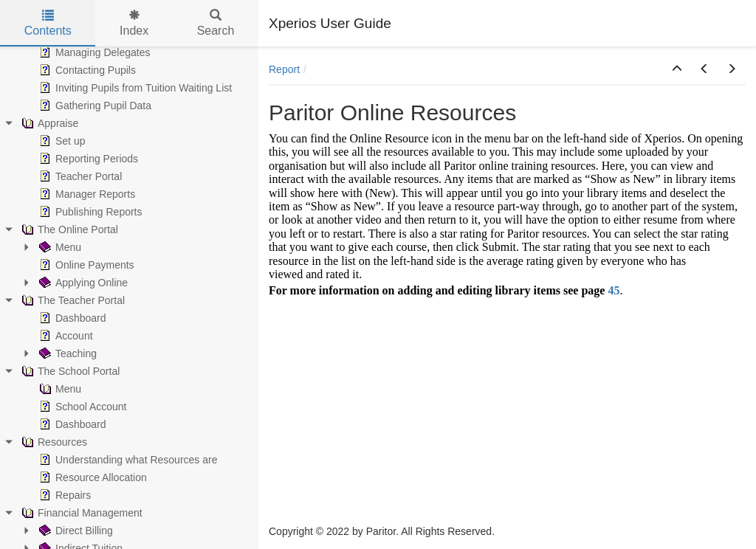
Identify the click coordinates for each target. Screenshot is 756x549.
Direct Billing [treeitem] (75, 531)
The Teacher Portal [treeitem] (72, 300)
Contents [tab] (48, 23)
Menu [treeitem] (59, 247)
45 (614, 290)
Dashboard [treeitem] (71, 318)
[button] (677, 69)
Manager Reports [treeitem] (86, 194)
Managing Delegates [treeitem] (93, 52)
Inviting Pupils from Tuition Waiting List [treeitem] (134, 88)
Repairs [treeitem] (63, 495)
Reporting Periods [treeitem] (87, 159)
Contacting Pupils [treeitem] (86, 70)
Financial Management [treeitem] (80, 513)
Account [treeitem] (65, 336)
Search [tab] (216, 23)
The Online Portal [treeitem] (68, 229)
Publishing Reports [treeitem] (89, 212)
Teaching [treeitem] (66, 353)
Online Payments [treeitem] (85, 265)
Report (284, 69)
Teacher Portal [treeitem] (79, 176)
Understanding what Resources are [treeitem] (127, 460)
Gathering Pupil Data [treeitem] (94, 106)
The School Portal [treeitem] (69, 371)
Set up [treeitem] (61, 141)
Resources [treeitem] (53, 442)
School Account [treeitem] (82, 407)
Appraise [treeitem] (48, 123)
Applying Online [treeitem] (82, 283)
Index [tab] (134, 23)
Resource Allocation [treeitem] (92, 477)
